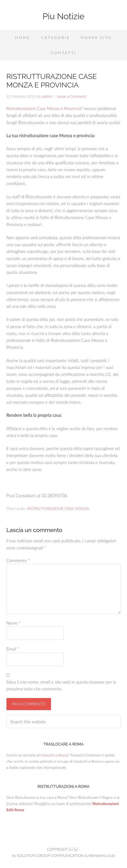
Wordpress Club (102, 855)
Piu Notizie (63, 16)
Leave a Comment (71, 96)
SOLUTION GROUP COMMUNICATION (50, 855)
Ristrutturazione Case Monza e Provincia (44, 108)
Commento (18, 560)
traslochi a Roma (54, 755)
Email (13, 649)
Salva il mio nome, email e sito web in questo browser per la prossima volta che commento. (61, 685)
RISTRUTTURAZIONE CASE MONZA (58, 508)
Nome (14, 623)
